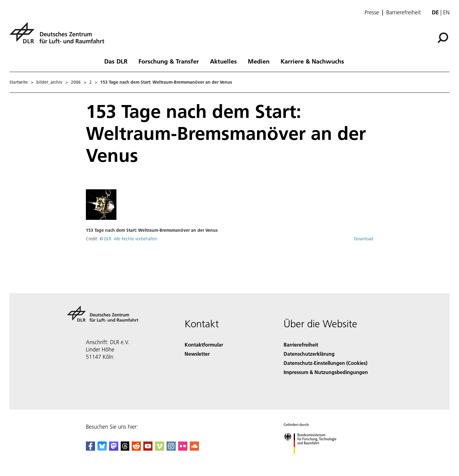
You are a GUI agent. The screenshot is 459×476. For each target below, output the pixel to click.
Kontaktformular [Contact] (204, 345)
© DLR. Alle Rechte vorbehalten (129, 239)
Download (364, 239)
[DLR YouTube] (148, 449)
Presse (372, 13)
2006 (76, 82)
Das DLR (116, 61)
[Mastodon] (114, 449)
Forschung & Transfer (169, 61)
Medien (259, 61)
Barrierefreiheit (404, 13)
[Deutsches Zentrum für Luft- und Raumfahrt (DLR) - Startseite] (59, 36)
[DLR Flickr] (183, 449)
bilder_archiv (49, 82)
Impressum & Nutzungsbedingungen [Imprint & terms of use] (326, 372)
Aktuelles (223, 61)
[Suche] (443, 38)
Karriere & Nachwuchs (312, 61)
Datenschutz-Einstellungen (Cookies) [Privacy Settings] (325, 363)
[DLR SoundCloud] (194, 449)
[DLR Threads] (125, 449)
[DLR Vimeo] (160, 449)
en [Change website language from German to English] (446, 12)
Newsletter (197, 354)
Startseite (19, 82)
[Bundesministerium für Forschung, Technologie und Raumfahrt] (313, 459)
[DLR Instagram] (171, 449)
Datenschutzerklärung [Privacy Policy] (309, 354)
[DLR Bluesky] (102, 449)
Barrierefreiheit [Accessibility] (301, 345)
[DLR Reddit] (136, 449)
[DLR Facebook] (90, 449)
